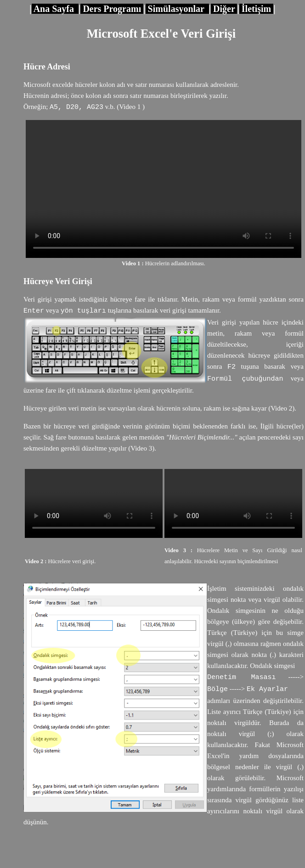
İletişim (256, 9)
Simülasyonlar (177, 9)
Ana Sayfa (55, 9)
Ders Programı (112, 9)
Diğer (224, 9)
